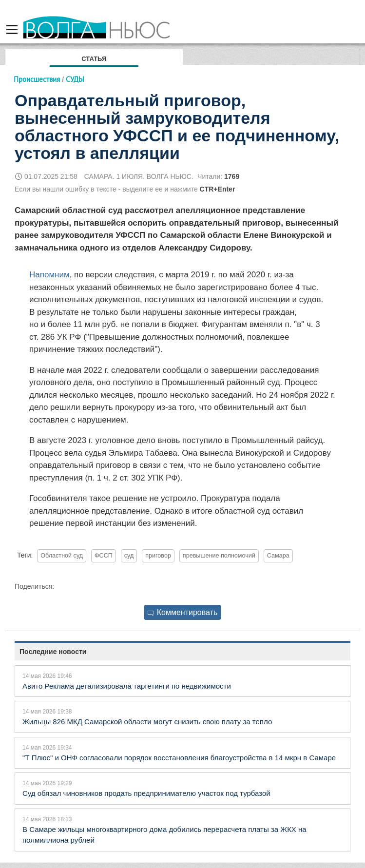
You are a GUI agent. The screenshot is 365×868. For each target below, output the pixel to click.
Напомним (49, 275)
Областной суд (62, 556)
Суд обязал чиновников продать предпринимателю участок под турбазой (146, 793)
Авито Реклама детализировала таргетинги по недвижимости (127, 686)
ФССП (104, 556)
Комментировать (183, 612)
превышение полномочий (219, 556)
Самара (278, 556)
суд (129, 556)
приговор (158, 556)
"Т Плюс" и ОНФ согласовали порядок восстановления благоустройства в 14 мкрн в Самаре (179, 758)
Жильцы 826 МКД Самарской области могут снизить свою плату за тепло (147, 722)
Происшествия (37, 79)
